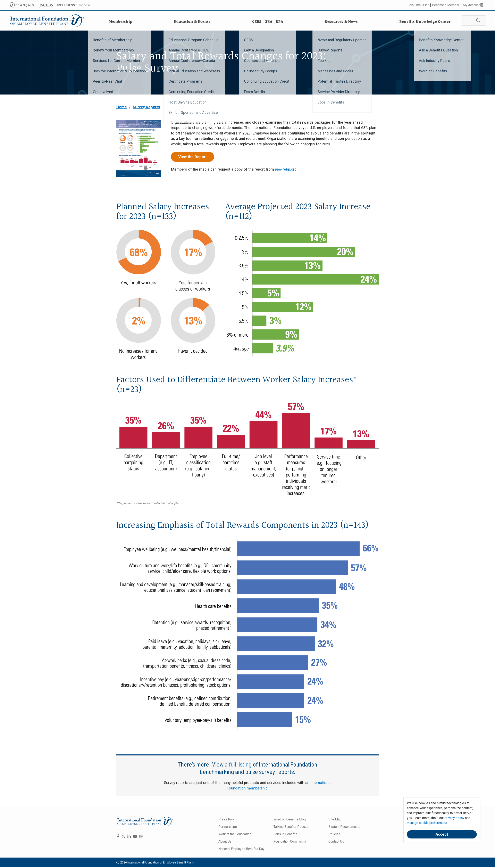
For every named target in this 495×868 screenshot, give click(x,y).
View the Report (192, 157)
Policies (334, 834)
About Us (225, 841)
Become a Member (446, 5)
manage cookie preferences (427, 823)
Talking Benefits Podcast (291, 827)
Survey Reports (146, 107)
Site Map (335, 819)
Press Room (227, 819)
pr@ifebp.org (286, 169)
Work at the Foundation (235, 834)
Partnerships (228, 827)
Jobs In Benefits (285, 834)
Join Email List (418, 5)
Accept (442, 834)
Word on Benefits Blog (290, 819)
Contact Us (336, 841)
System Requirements (344, 827)
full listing (240, 764)
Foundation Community (290, 841)
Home (122, 107)
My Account (473, 5)
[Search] (477, 21)
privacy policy (454, 818)
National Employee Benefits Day (241, 849)
